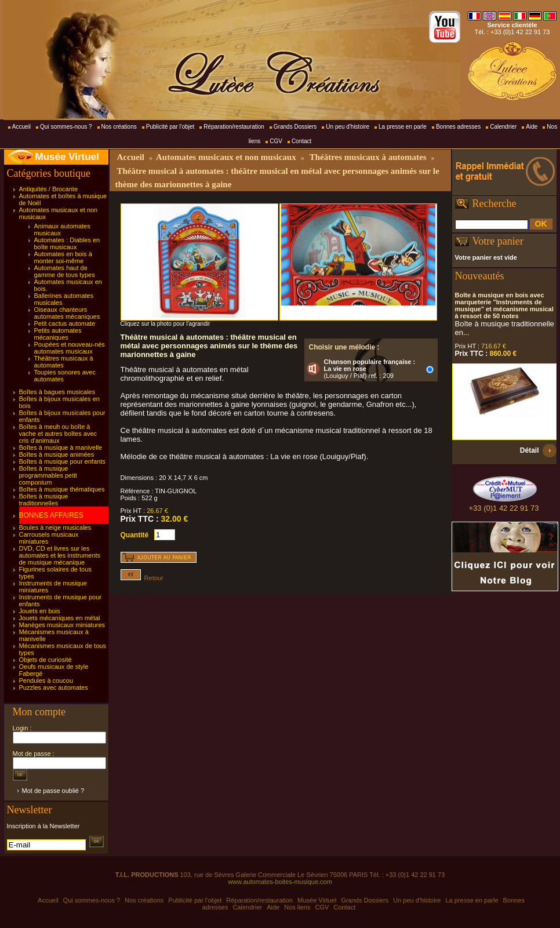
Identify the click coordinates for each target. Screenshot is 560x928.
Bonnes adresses (458, 127)
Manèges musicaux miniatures (62, 625)
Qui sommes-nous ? (66, 127)
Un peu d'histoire (348, 127)
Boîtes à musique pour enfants (62, 461)
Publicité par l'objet (170, 127)
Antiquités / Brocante (49, 189)
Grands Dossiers (295, 127)
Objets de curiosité (46, 660)
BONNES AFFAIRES (51, 515)
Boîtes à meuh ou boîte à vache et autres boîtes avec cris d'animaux (58, 434)
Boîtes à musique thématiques (62, 489)
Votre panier (498, 241)
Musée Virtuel (67, 157)
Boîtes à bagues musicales (57, 392)
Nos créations (119, 127)
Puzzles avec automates (54, 687)
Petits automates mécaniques (58, 334)
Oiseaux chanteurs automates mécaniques (67, 313)
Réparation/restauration (234, 127)
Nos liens (297, 907)
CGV (276, 141)
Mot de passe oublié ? (53, 791)
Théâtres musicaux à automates (64, 362)
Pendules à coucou (46, 680)
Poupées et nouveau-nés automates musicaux (70, 348)
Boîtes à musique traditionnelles (44, 500)
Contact (301, 141)
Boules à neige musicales (55, 527)
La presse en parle (403, 127)
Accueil (21, 127)
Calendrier (503, 127)
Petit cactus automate (65, 323)
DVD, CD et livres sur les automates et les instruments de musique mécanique (60, 555)
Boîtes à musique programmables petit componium (48, 475)
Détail (530, 450)
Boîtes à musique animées (57, 454)
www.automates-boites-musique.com (280, 882)
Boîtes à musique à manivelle (61, 447)
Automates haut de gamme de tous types (65, 271)
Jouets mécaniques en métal (60, 618)
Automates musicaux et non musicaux (226, 157)
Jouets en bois (40, 611)
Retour (142, 578)
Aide (532, 127)
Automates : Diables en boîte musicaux (67, 243)
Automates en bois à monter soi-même (63, 257)
